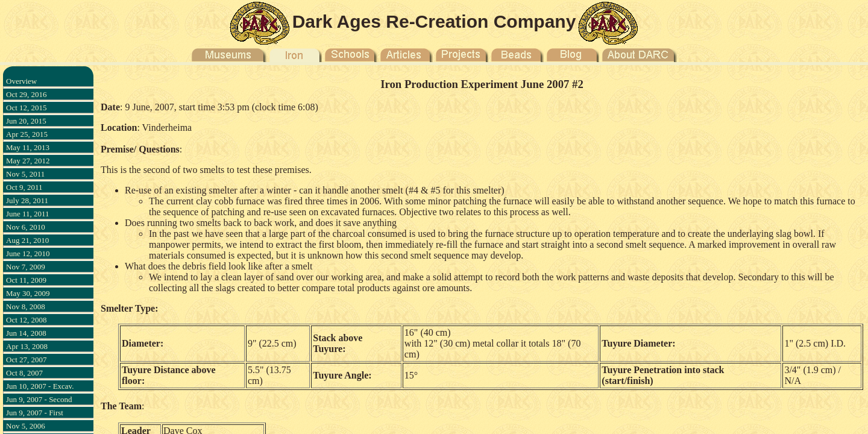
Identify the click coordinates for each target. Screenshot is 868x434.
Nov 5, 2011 (25, 174)
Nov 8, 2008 (26, 307)
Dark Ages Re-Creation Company (434, 21)
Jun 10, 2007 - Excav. (40, 386)
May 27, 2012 (28, 161)
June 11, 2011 (28, 214)
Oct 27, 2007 (27, 360)
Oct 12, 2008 (27, 320)
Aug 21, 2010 (27, 240)
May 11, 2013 (28, 147)
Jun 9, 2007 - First (35, 413)
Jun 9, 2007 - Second (39, 399)
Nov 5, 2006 (26, 426)
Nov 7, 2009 (26, 267)
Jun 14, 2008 (26, 333)
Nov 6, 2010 (26, 227)
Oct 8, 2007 (24, 373)
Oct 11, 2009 (26, 280)
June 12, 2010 (28, 253)
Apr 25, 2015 (27, 134)
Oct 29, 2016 (27, 94)
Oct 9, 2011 (24, 187)
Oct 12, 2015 (27, 108)
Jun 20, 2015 (26, 121)
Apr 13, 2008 (27, 346)
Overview (21, 81)
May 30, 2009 (28, 293)
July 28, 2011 (27, 200)
